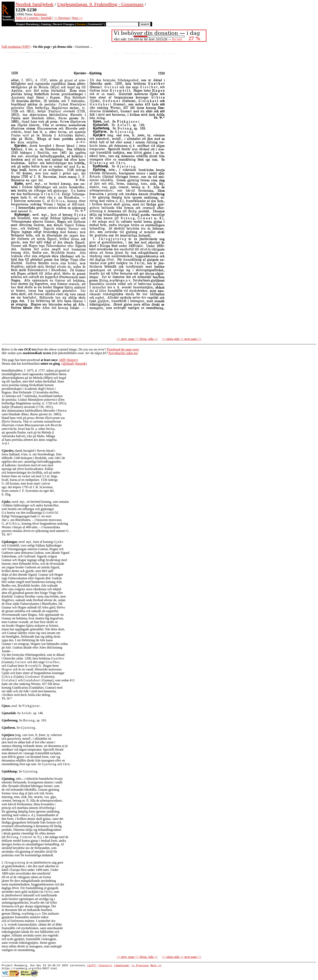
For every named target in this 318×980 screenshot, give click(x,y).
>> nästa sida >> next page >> (182, 339)
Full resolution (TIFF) (16, 47)
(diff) (63, 360)
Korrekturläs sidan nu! (123, 353)
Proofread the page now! (123, 349)
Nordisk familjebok (34, 4)
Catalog (46, 24)
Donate (81, 24)
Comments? (96, 24)
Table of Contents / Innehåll (33, 18)
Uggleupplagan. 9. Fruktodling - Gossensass (100, 4)
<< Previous (62, 18)
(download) (122, 966)
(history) (72, 360)
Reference (40, 14)
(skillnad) (68, 364)
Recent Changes (64, 24)
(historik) (81, 364)
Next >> (77, 18)
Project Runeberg (27, 24)
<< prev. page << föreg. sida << (137, 339)
